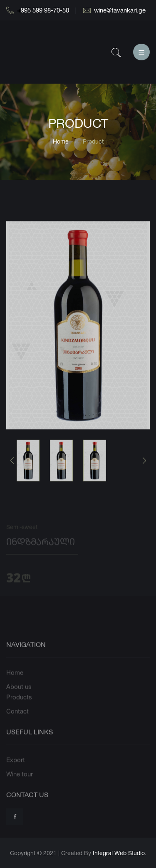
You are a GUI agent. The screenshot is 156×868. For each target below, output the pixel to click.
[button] (144, 468)
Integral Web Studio (119, 853)
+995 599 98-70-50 (38, 10)
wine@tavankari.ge (114, 10)
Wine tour (20, 785)
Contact (17, 722)
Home (61, 141)
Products (19, 708)
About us (19, 698)
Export (16, 771)
